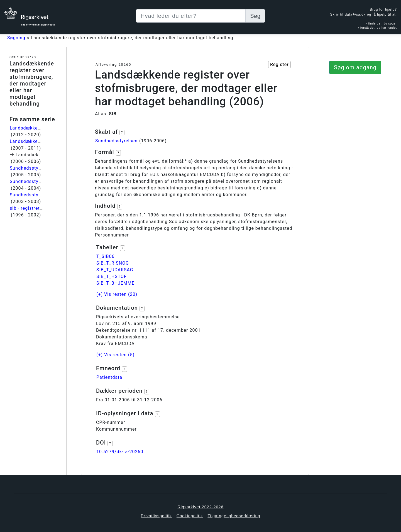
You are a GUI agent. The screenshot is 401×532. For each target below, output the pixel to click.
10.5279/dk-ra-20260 (120, 452)
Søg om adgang (355, 67)
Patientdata (109, 377)
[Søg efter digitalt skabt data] (191, 16)
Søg (255, 16)
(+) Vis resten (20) (117, 294)
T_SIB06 (106, 256)
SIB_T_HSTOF (112, 276)
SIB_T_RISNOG (113, 263)
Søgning (16, 38)
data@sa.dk (355, 14)
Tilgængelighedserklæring (234, 516)
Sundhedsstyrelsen (116, 141)
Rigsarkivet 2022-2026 (201, 507)
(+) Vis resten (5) (115, 355)
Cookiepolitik (190, 516)
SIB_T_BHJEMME (115, 283)
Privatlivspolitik (156, 516)
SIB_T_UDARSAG (115, 270)
